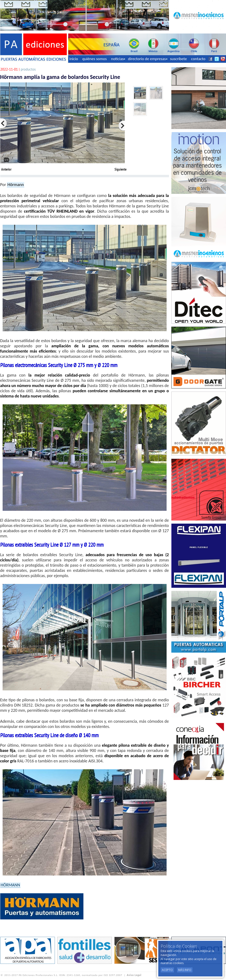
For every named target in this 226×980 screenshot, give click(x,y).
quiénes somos (94, 59)
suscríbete (179, 59)
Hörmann (16, 185)
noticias (118, 59)
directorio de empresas (147, 59)
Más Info (185, 970)
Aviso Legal (134, 975)
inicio (74, 59)
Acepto (167, 970)
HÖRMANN (10, 885)
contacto (198, 59)
